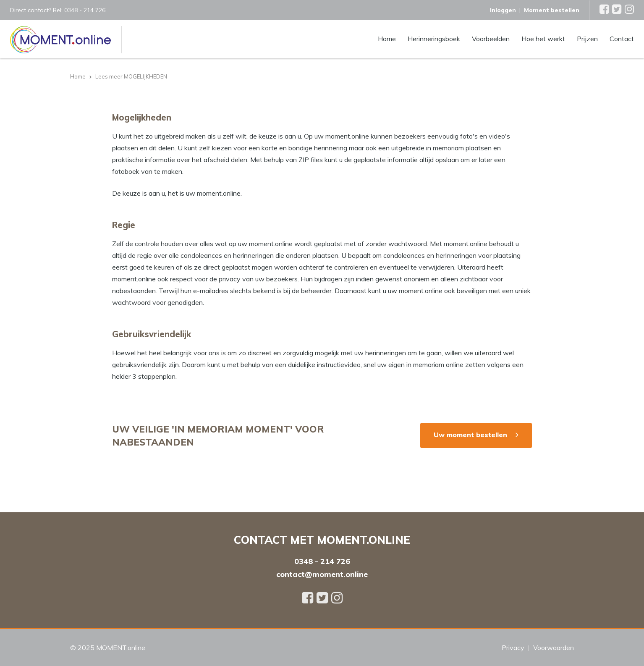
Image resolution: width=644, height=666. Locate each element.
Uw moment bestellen (470, 435)
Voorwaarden (554, 648)
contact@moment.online (322, 574)
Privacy (513, 648)
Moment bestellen (552, 10)
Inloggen (503, 10)
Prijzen (587, 38)
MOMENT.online (121, 648)
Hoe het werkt (543, 38)
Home (387, 38)
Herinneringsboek (434, 38)
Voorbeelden (491, 38)
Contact (622, 38)
